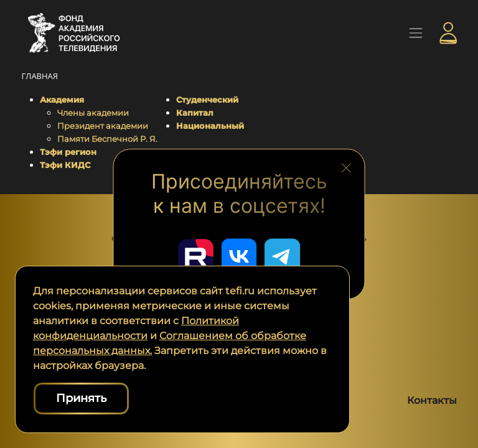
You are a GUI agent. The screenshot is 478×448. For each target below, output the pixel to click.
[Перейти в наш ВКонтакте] (239, 256)
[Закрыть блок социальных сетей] (346, 166)
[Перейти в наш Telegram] (284, 256)
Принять (81, 398)
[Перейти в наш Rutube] (194, 256)
